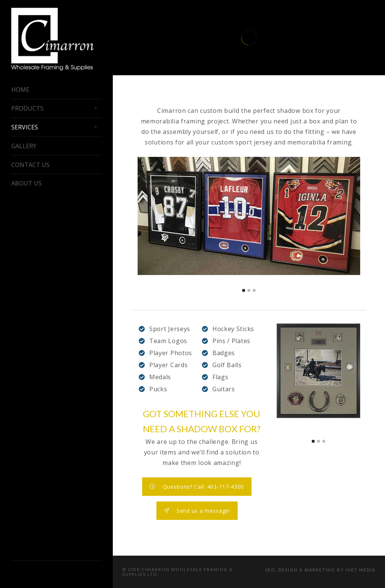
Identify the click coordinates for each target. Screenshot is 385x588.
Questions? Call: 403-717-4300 (197, 487)
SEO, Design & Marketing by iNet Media (320, 570)
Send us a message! (197, 511)
